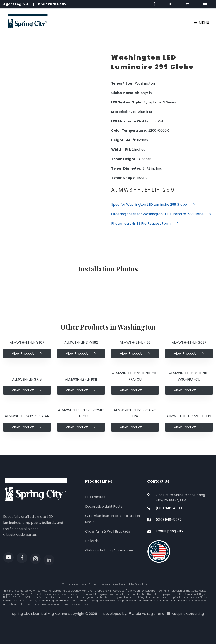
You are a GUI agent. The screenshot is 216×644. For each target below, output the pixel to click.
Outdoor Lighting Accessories (109, 550)
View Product (27, 354)
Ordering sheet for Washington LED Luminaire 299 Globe (162, 214)
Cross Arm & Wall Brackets (108, 531)
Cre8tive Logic (144, 614)
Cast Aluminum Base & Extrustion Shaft (113, 519)
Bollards (92, 541)
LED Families (95, 497)
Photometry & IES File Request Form (145, 223)
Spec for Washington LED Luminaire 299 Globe (153, 205)
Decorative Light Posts (104, 506)
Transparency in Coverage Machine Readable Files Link (105, 584)
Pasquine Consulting (187, 614)
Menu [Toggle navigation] (202, 23)
